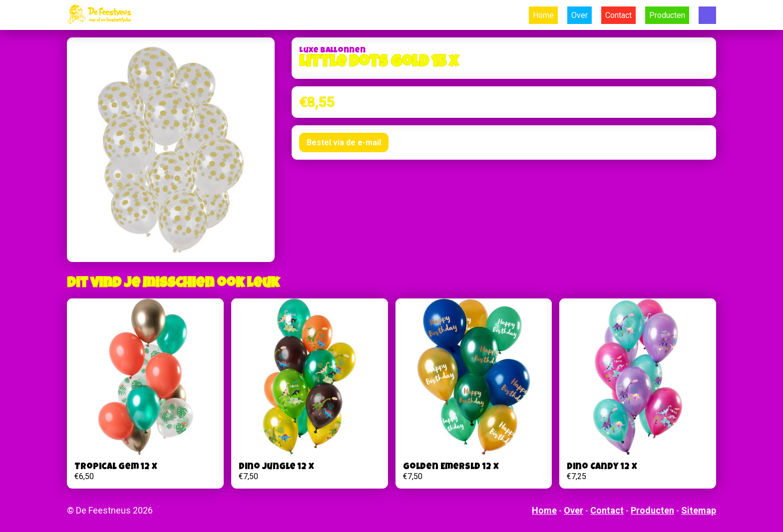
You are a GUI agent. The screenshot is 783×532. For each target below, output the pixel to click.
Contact (618, 15)
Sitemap (699, 510)
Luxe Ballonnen (332, 51)
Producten (667, 15)
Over (580, 15)
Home (543, 15)
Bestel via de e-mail (344, 142)
